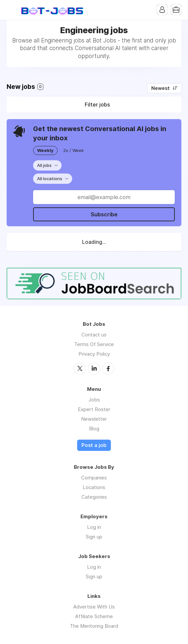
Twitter (80, 369)
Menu (12, 10)
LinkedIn (94, 369)
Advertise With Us (94, 607)
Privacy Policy (94, 354)
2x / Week (73, 150)
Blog (94, 429)
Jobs (94, 400)
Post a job (94, 445)
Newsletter (94, 419)
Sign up (94, 537)
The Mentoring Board (94, 626)
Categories (94, 497)
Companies (94, 478)
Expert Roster (94, 409)
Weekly (45, 150)
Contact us (94, 335)
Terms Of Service (94, 344)
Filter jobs (97, 105)
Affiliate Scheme (94, 616)
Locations (94, 487)
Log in (94, 527)
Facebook (108, 369)
